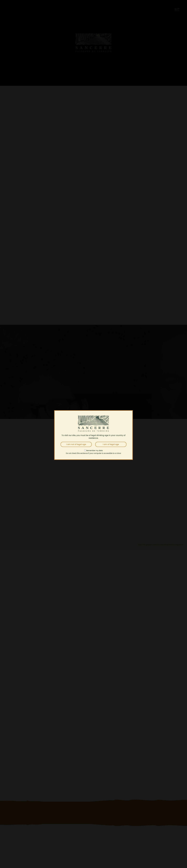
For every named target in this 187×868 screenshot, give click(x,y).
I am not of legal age (76, 444)
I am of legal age (111, 444)
